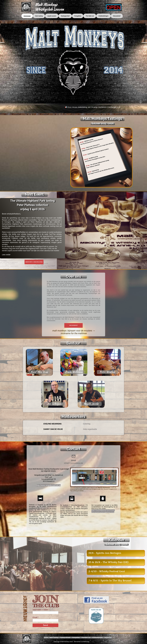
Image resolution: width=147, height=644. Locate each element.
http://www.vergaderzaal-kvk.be (49, 485)
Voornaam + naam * (41, 610)
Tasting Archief (65, 638)
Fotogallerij (76, 638)
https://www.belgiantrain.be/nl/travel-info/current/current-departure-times (103, 511)
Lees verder (6, 255)
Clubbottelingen (97, 638)
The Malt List (86, 638)
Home (46, 638)
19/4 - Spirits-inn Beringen (105, 553)
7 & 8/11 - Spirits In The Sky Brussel (110, 581)
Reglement (108, 638)
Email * (36, 617)
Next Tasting (54, 638)
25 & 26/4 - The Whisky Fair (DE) (108, 562)
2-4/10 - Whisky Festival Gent (107, 571)
